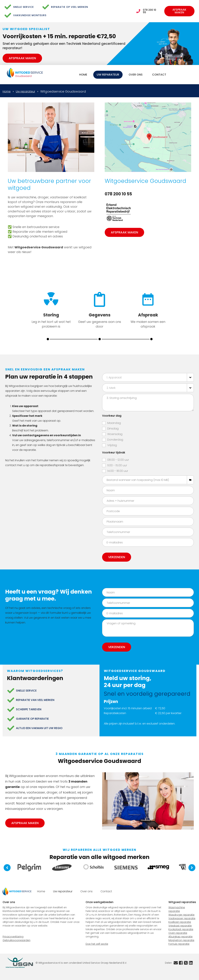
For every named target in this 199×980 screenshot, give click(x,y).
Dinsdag (113, 429)
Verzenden (117, 557)
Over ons (136, 75)
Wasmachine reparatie (177, 909)
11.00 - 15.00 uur (117, 465)
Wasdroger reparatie (181, 915)
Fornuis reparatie (179, 944)
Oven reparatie (178, 933)
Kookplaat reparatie (181, 929)
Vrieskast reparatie (180, 926)
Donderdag (115, 440)
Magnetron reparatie (181, 940)
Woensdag (115, 434)
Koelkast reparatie (180, 922)
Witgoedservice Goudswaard (63, 91)
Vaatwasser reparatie (182, 918)
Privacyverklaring (13, 937)
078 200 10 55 (150, 11)
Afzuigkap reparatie (181, 937)
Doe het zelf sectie (97, 944)
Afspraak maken (179, 11)
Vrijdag (112, 445)
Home (83, 75)
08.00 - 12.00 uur (118, 460)
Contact (159, 75)
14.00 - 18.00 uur (118, 471)
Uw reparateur (108, 75)
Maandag (114, 423)
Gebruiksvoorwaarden (16, 940)
